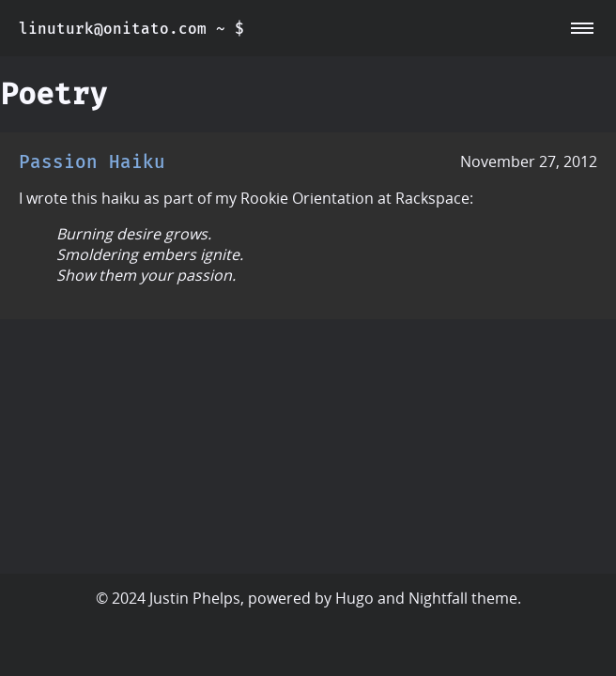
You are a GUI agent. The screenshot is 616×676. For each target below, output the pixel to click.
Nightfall (438, 598)
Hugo (354, 598)
